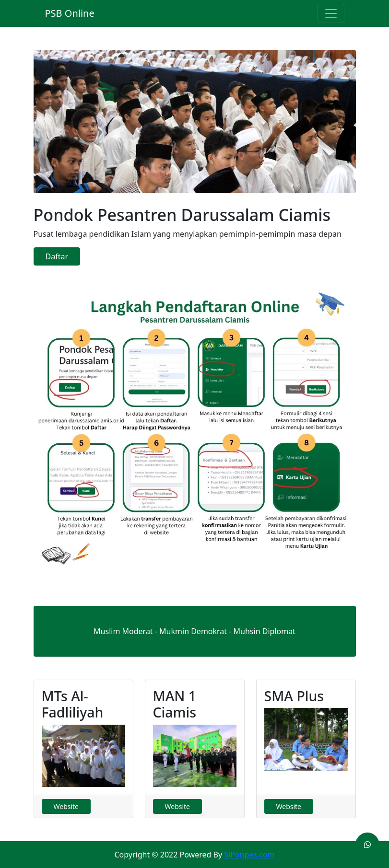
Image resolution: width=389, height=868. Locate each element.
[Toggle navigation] (331, 13)
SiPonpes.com (249, 855)
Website (66, 806)
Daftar (57, 256)
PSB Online (70, 13)
